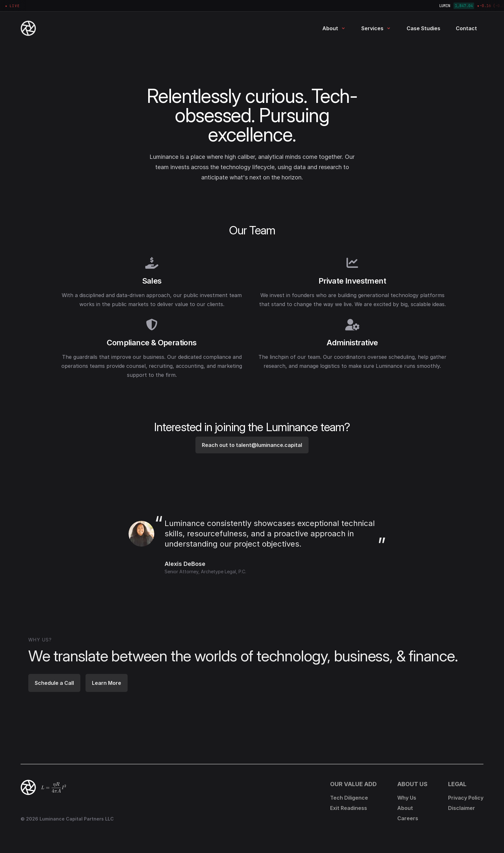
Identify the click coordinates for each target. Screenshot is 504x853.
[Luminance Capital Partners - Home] (41, 28)
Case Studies (423, 28)
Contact (466, 28)
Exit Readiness (349, 808)
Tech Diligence (349, 798)
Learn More (107, 683)
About (334, 28)
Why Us (407, 798)
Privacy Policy (466, 798)
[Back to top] (28, 787)
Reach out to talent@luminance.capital (252, 445)
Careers (408, 818)
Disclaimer (462, 808)
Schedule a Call (54, 683)
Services (376, 28)
